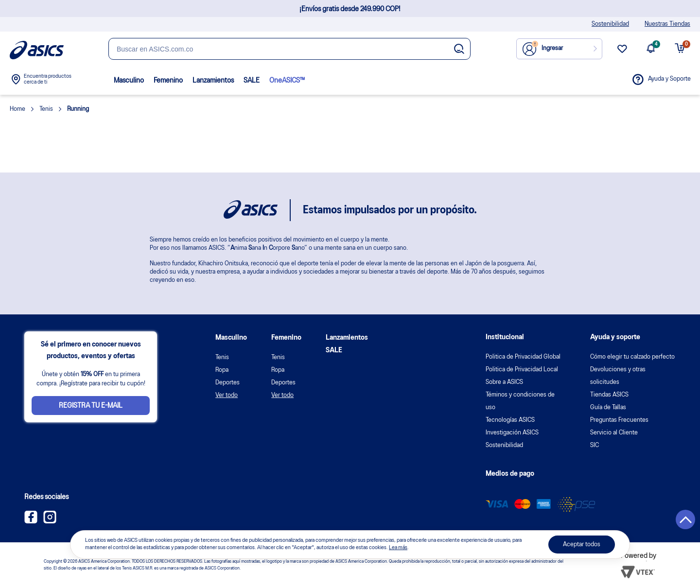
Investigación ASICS (512, 433)
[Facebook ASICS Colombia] (31, 521)
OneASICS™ (287, 81)
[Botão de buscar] (459, 50)
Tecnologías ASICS (510, 420)
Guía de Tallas (608, 407)
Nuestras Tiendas (667, 24)
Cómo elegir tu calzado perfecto (632, 357)
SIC (595, 445)
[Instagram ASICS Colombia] (50, 521)
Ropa (222, 370)
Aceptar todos (582, 545)
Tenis (222, 357)
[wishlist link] (622, 52)
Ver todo (227, 395)
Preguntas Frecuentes (619, 420)
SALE (252, 81)
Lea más (398, 548)
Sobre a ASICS (504, 382)
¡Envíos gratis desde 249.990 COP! (350, 9)
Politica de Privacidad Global (523, 357)
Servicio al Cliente (614, 433)
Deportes (227, 383)
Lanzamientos (213, 81)
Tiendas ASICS (609, 395)
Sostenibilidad (610, 24)
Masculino (129, 81)
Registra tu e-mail (91, 406)
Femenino (168, 81)
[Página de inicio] (37, 50)
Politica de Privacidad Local (522, 370)
